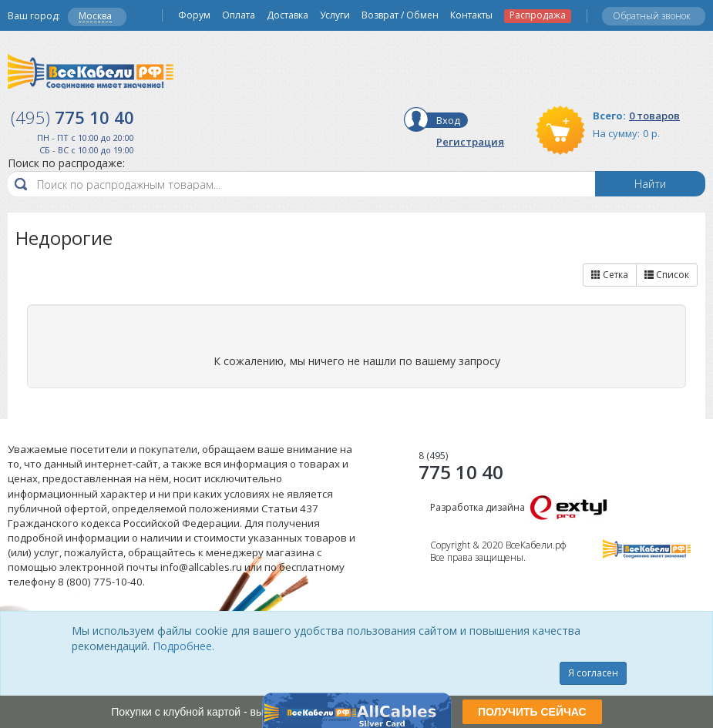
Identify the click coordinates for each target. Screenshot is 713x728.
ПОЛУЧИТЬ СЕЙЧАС (532, 712)
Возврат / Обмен (400, 15)
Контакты (471, 15)
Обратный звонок (652, 16)
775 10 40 (461, 466)
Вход (448, 120)
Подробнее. (183, 646)
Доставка (288, 15)
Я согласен (593, 673)
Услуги (335, 15)
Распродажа (538, 15)
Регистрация (470, 142)
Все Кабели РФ (91, 71)
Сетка (610, 275)
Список (667, 275)
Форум (194, 15)
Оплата (239, 15)
